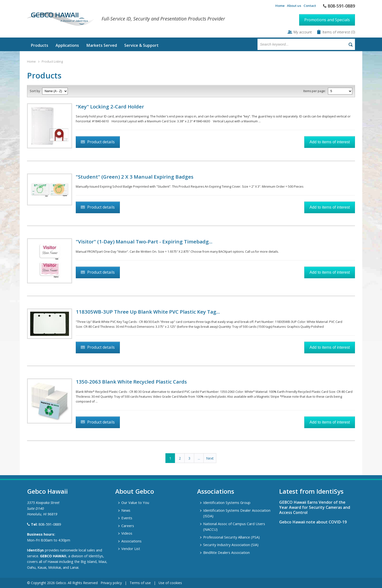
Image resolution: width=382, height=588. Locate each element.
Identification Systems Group (227, 502)
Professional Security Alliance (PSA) (231, 537)
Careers (128, 526)
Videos (127, 533)
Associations (131, 541)
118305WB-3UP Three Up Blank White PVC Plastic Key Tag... (148, 312)
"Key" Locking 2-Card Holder (110, 106)
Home (280, 6)
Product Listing (52, 62)
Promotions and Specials (327, 20)
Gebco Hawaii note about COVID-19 (313, 522)
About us (294, 6)
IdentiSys (35, 550)
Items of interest (337, 32)
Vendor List (131, 549)
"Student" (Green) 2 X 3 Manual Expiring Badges (135, 177)
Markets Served (102, 45)
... (199, 458)
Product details (101, 142)
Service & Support (141, 45)
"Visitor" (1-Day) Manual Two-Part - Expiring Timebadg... (144, 241)
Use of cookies (170, 583)
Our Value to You (135, 502)
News (126, 510)
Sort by (35, 91)
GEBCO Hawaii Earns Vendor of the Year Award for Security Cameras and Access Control (315, 507)
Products (39, 45)
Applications (67, 45)
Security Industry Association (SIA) (231, 545)
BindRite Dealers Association (226, 552)
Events (127, 518)
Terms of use (140, 583)
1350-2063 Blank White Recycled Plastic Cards (131, 382)
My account (303, 32)
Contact (310, 6)
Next (210, 458)
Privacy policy (111, 583)
